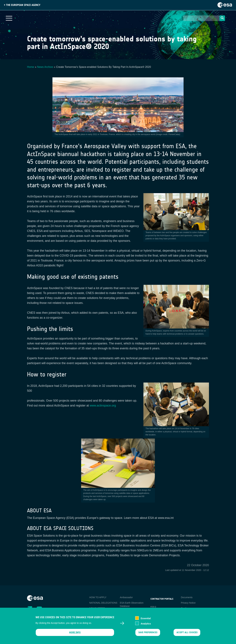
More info (75, 632)
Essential (146, 618)
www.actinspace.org (103, 406)
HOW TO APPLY (98, 597)
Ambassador (126, 597)
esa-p (153, 607)
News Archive (45, 67)
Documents (187, 597)
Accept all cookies (187, 632)
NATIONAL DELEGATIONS (103, 603)
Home (31, 67)
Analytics (146, 624)
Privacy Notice (188, 603)
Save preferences (148, 632)
